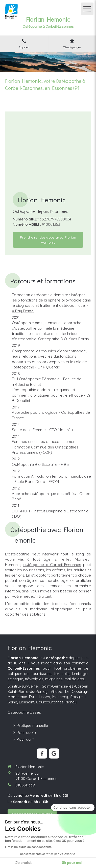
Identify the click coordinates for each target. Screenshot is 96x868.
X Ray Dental (23, 311)
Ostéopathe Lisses (24, 712)
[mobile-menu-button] (87, 9)
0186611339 (25, 785)
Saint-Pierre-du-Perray (28, 691)
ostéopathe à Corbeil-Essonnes (52, 565)
